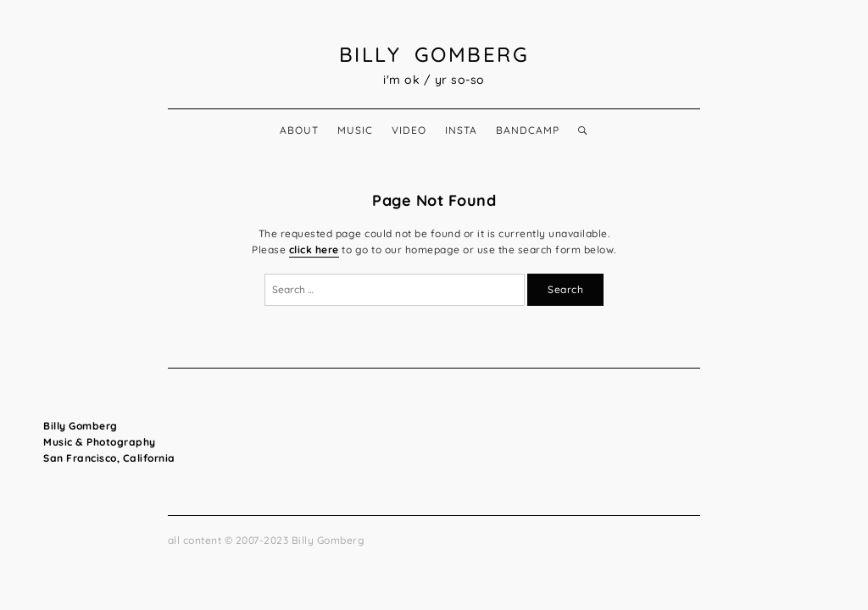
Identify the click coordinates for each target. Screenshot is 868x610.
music (355, 130)
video (409, 130)
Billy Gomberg (434, 54)
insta (461, 130)
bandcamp (528, 130)
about (299, 130)
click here (314, 250)
